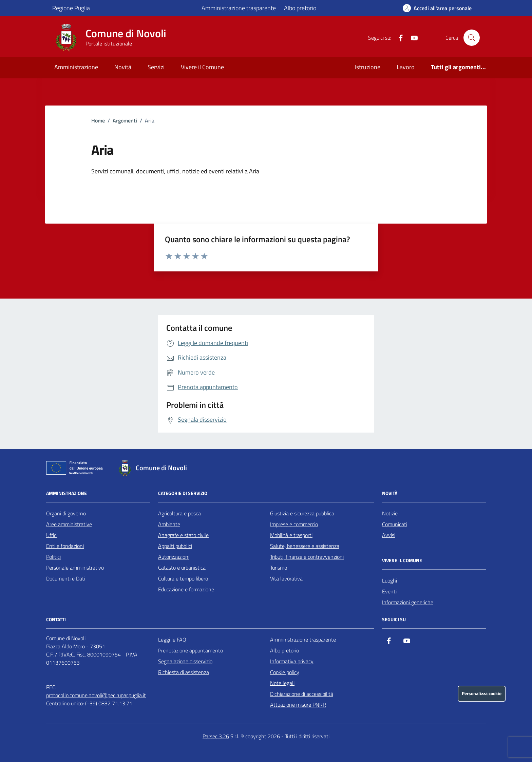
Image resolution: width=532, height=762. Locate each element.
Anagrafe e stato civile (183, 535)
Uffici (52, 535)
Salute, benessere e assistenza (305, 546)
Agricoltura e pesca (179, 513)
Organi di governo (66, 513)
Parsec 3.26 (216, 736)
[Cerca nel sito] (472, 38)
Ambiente (169, 524)
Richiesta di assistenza (184, 672)
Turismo (279, 568)
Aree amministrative (69, 524)
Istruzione (368, 67)
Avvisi (389, 535)
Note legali (282, 683)
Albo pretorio (300, 8)
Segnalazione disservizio (185, 661)
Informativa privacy (292, 661)
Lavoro (406, 67)
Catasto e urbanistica (182, 568)
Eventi (389, 591)
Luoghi (389, 580)
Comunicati (395, 524)
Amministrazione (76, 67)
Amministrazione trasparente (239, 8)
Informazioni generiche (408, 602)
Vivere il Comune (202, 67)
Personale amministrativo (75, 568)
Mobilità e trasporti (291, 535)
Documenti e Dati (66, 578)
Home (98, 120)
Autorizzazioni (174, 557)
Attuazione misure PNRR (298, 705)
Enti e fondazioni (65, 546)
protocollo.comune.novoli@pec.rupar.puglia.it (96, 695)
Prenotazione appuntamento (191, 650)
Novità (123, 67)
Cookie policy (285, 672)
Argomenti (125, 120)
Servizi (156, 67)
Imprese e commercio (294, 524)
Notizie (390, 513)
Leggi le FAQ (172, 640)
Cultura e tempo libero (183, 578)
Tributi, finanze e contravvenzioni (307, 557)
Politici (53, 557)
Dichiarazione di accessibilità (302, 694)
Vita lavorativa (286, 578)
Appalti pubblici (175, 546)
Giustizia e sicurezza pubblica (302, 513)
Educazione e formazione (186, 589)
